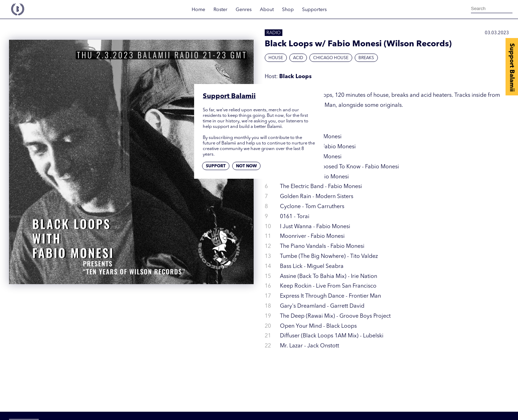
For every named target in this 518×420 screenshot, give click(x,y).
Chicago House (331, 58)
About (267, 10)
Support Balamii (512, 67)
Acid (298, 58)
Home (198, 10)
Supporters (314, 10)
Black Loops (296, 77)
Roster (220, 10)
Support (216, 166)
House (276, 58)
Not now (246, 166)
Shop (288, 10)
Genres (244, 10)
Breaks (366, 58)
